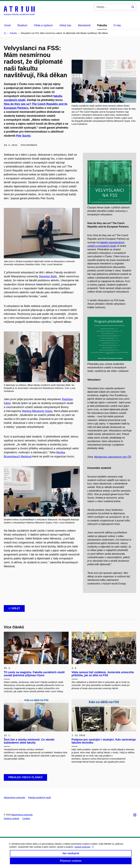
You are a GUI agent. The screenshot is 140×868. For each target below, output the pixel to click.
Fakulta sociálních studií (39, 797)
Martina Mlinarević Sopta (37, 411)
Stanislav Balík (48, 276)
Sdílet (14, 608)
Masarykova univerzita (14, 797)
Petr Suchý (23, 136)
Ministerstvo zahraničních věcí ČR (113, 457)
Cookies (26, 818)
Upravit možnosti (84, 849)
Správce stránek (12, 818)
